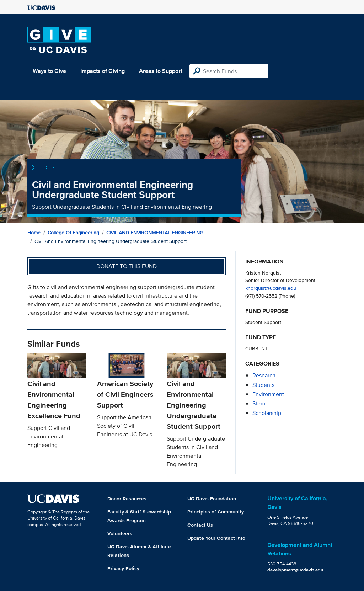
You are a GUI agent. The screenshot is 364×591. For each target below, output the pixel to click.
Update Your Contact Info (216, 538)
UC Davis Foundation (212, 499)
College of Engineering (73, 233)
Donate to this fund (127, 266)
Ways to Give (49, 71)
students (263, 385)
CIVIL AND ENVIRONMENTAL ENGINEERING (155, 233)
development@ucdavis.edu (295, 570)
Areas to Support (161, 71)
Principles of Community (216, 512)
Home (34, 233)
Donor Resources (127, 499)
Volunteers (120, 533)
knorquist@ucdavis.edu (271, 288)
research (264, 375)
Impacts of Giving (103, 71)
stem (259, 403)
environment (268, 394)
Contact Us (200, 525)
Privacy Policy (123, 568)
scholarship (267, 413)
